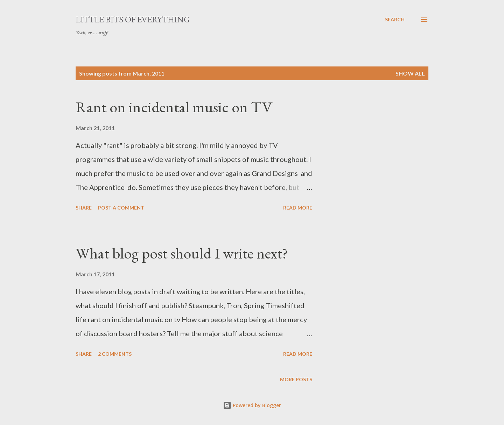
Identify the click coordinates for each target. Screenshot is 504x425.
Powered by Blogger (252, 405)
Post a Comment (121, 208)
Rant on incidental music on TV (174, 107)
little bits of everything (133, 19)
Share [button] (84, 208)
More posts (296, 379)
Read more (298, 208)
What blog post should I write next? (182, 253)
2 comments (115, 354)
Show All (410, 73)
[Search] (395, 20)
